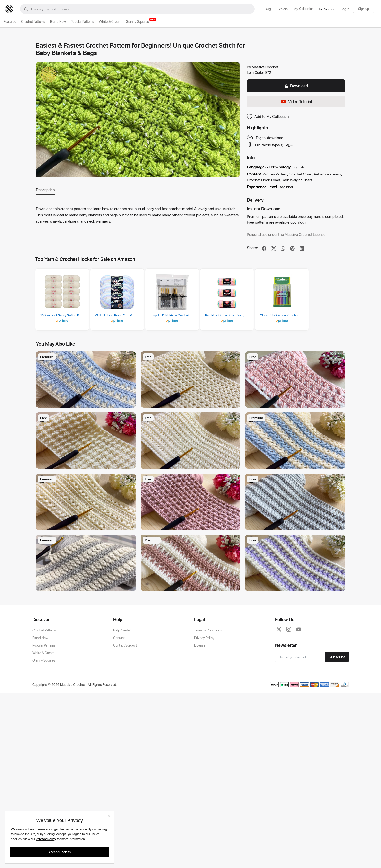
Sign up (364, 9)
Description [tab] (45, 189)
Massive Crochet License (305, 234)
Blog (268, 9)
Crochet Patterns (33, 22)
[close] (109, 816)
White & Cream (110, 22)
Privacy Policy (204, 681)
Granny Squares (137, 22)
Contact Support (125, 689)
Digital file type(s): (266, 145)
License (200, 689)
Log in (345, 9)
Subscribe (337, 700)
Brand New (58, 22)
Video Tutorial (296, 102)
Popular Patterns (82, 22)
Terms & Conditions (208, 674)
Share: (252, 248)
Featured (10, 22)
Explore (282, 9)
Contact (119, 681)
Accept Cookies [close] (60, 852)
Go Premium (327, 9)
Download (296, 86)
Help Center (122, 674)
